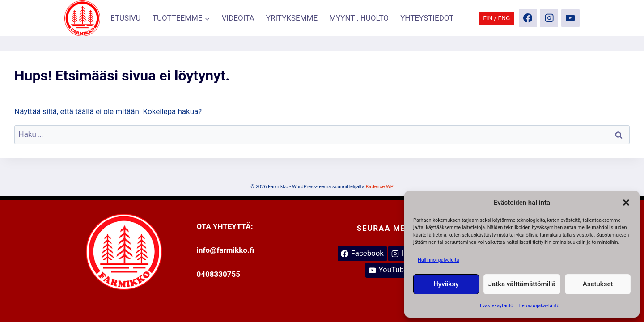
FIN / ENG (496, 18)
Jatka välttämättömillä (522, 284)
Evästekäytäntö (497, 306)
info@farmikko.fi (226, 250)
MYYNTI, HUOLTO (359, 18)
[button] (626, 203)
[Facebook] (528, 18)
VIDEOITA (238, 18)
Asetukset (598, 284)
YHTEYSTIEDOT (427, 18)
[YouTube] (570, 18)
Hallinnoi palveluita (439, 260)
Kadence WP (380, 187)
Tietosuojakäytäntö (538, 306)
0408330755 (219, 274)
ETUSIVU (126, 18)
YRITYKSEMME (292, 18)
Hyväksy (446, 284)
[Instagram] (549, 18)
